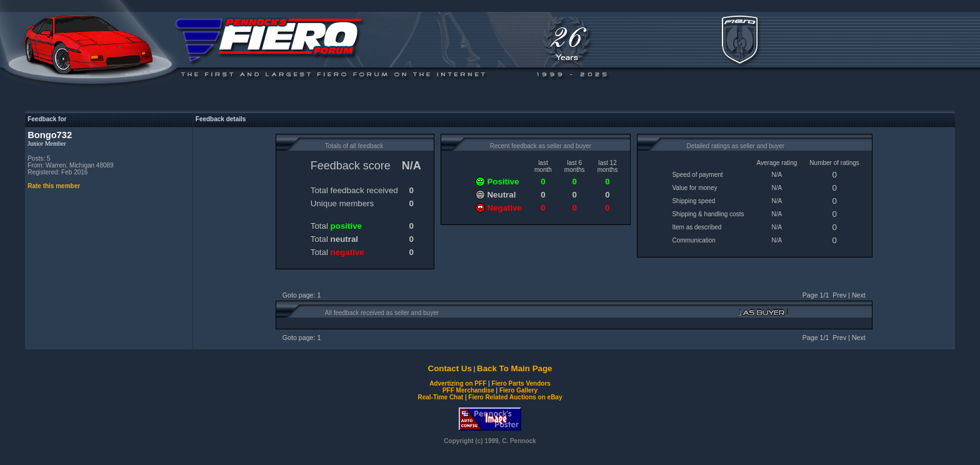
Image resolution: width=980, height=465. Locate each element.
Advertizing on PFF (458, 383)
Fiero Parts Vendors (521, 383)
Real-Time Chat (441, 397)
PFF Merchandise (468, 390)
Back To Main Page (514, 368)
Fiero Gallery (518, 390)
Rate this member (54, 186)
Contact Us (450, 368)
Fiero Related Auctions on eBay (515, 397)
